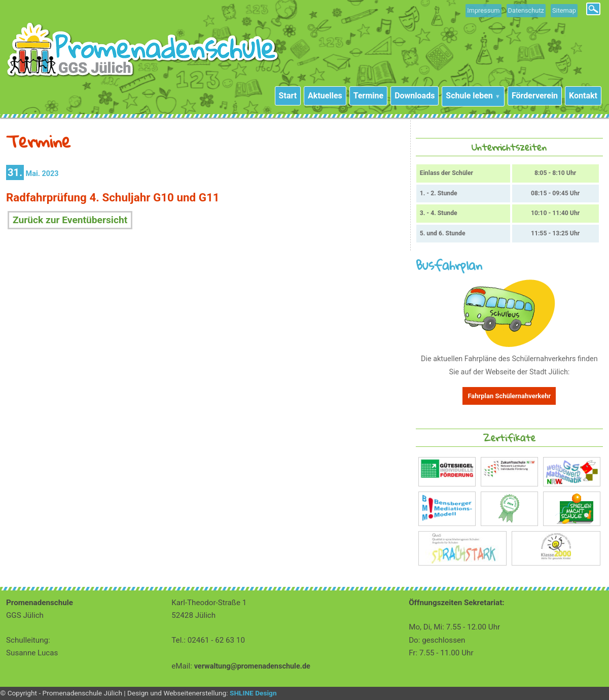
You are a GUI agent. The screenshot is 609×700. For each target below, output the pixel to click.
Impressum (483, 10)
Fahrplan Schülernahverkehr (509, 396)
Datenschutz (526, 10)
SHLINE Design (253, 693)
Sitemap (564, 10)
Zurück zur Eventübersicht (70, 220)
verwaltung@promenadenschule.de (252, 666)
